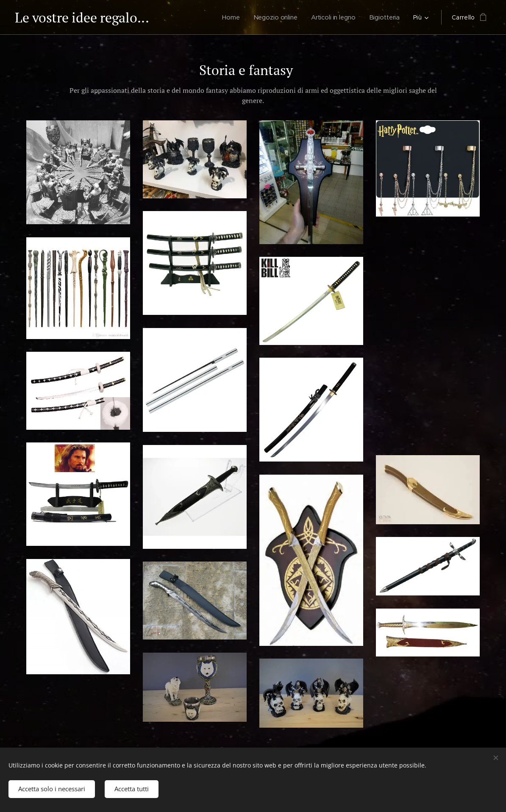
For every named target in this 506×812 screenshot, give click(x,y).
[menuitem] (229, 17)
